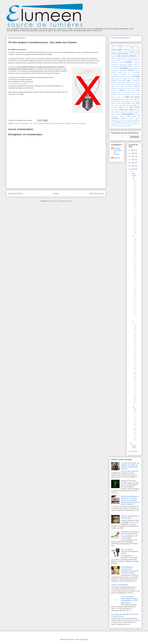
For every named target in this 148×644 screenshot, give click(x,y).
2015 (120, 46)
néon (113, 105)
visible (134, 122)
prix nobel (128, 112)
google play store (116, 82)
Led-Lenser (115, 99)
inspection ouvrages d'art (119, 88)
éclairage (25, 123)
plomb (117, 112)
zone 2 (130, 126)
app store (133, 54)
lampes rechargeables (124, 94)
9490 (138, 48)
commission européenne (119, 64)
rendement (75, 123)
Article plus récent (15, 193)
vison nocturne (116, 124)
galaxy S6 (119, 79)
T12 (118, 120)
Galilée (138, 79)
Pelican (137, 107)
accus (127, 50)
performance (61, 123)
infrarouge (136, 86)
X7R (138, 124)
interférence (131, 88)
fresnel (131, 76)
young (118, 126)
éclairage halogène (134, 68)
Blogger (85, 639)
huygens (114, 84)
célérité (119, 60)
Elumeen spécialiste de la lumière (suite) (130, 517)
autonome (125, 56)
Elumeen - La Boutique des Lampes (118, 151)
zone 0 (122, 126)
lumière (119, 103)
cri (139, 64)
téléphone (129, 120)
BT (139, 58)
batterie (133, 56)
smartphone (124, 118)
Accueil (56, 193)
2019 (133, 150)
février (134, 175)
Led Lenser (135, 97)
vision (138, 122)
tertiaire (113, 122)
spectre (131, 118)
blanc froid (119, 58)
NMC (130, 105)
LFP (131, 100)
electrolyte (123, 70)
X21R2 (135, 124)
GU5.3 (36, 123)
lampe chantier (130, 90)
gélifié (129, 80)
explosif (120, 72)
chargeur (128, 62)
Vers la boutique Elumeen (120, 38)
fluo (129, 74)
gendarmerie (136, 80)
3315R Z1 (122, 48)
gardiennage (122, 80)
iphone (113, 90)
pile (136, 110)
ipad (138, 88)
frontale (136, 76)
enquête (137, 70)
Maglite (128, 103)
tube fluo (123, 122)
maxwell (133, 103)
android (126, 52)
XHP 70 (113, 126)
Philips (68, 123)
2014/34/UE (115, 46)
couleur (130, 64)
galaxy (113, 79)
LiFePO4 (114, 101)
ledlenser (123, 100)
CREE (135, 64)
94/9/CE (132, 48)
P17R (127, 107)
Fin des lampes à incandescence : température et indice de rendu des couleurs (130, 570)
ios (136, 88)
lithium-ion (132, 101)
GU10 (31, 123)
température (136, 120)
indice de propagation (127, 84)
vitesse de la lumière (126, 124)
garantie (114, 80)
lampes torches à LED (118, 97)
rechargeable (127, 114)
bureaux (114, 60)
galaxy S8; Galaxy (129, 79)
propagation (136, 112)
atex (119, 56)
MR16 (48, 123)
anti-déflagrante (123, 54)
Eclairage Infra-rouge (128, 481)
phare (126, 110)
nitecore (126, 105)
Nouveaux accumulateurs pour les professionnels (130, 533)
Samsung (82, 123)
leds (127, 100)
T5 (121, 120)
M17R (123, 103)
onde (138, 105)
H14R (133, 82)
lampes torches (135, 94)
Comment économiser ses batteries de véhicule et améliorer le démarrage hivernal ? (130, 466)
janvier (134, 446)
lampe (41, 123)
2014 (133, 166)
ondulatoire (114, 107)
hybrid (118, 84)
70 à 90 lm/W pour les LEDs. (18, 84)
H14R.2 (137, 82)
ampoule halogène (117, 52)
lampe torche (122, 92)
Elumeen (131, 70)
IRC (117, 90)
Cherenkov (137, 62)
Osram (53, 123)
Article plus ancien (96, 193)
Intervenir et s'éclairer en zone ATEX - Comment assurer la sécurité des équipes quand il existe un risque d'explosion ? (130, 500)
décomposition (115, 66)
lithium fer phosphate (123, 101)
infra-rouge (129, 86)
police (122, 112)
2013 (133, 169)
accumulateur (117, 50)
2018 (133, 153)
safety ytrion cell (133, 116)
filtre (125, 72)
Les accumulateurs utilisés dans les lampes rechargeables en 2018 (129, 599)
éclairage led (115, 70)
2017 (133, 156)
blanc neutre (127, 58)
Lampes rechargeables (119, 585)
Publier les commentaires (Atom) (61, 201)
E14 (16, 123)
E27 (19, 123)
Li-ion (135, 100)
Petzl (121, 110)
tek (125, 120)
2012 (133, 451)
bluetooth (134, 58)
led (44, 123)
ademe (133, 50)
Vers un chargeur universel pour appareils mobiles (129, 551)
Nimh (121, 105)
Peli (131, 107)
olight (134, 105)
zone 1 (126, 126)
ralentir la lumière (116, 114)
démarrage (124, 66)
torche (118, 122)
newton (117, 105)
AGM (138, 50)
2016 (133, 160)
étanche (114, 72)
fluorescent (115, 76)
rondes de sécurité (118, 116)
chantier (121, 62)
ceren (124, 60)
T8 (123, 120)
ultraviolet (129, 122)
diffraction (131, 66)
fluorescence (136, 74)
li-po (138, 100)
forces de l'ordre (124, 76)
